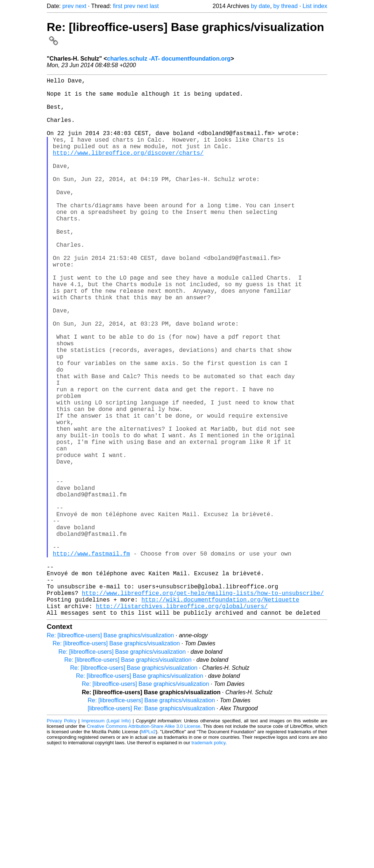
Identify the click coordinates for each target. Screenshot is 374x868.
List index (315, 6)
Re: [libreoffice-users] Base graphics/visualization (110, 755)
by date (260, 6)
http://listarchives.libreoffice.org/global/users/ (182, 724)
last (154, 6)
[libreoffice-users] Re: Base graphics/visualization (151, 828)
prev (68, 6)
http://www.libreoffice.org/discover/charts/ (128, 170)
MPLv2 (149, 851)
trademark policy (208, 862)
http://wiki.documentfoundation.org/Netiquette (220, 716)
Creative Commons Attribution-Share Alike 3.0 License (144, 846)
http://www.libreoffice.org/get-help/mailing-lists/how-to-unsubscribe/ (203, 708)
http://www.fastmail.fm (91, 660)
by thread (285, 6)
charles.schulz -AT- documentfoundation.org (169, 59)
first (118, 6)
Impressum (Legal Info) (106, 840)
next (81, 6)
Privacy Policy (62, 840)
